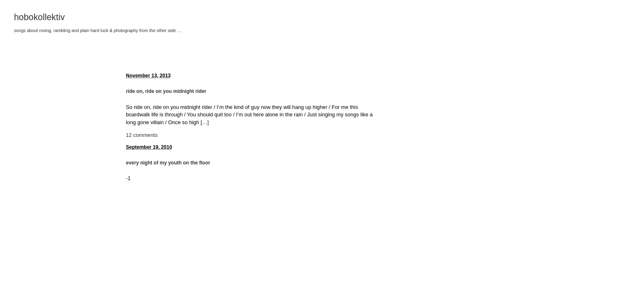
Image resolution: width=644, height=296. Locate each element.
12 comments (142, 135)
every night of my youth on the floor (168, 163)
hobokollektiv (39, 17)
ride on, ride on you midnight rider (166, 91)
